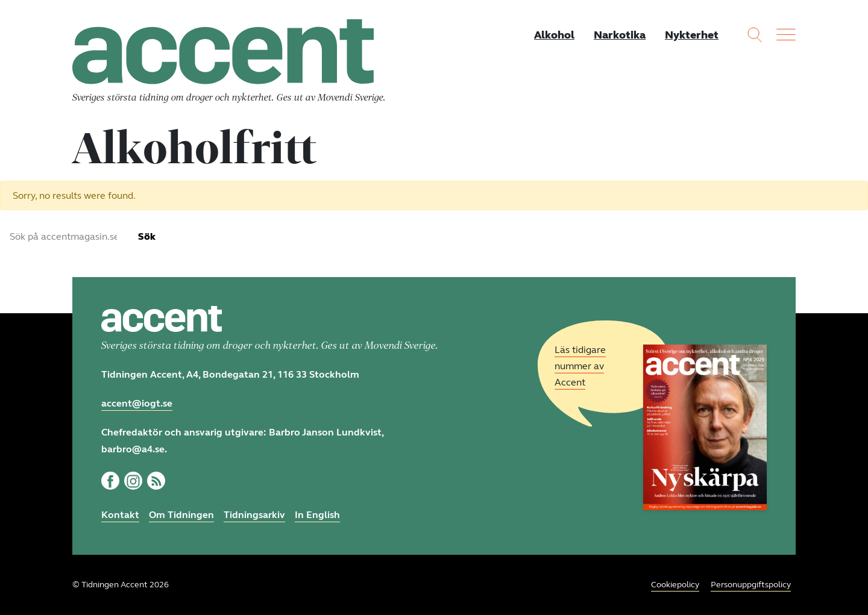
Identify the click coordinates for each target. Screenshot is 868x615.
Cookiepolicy (675, 585)
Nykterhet (692, 35)
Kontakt (120, 515)
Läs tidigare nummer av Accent (580, 366)
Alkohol (554, 35)
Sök (147, 236)
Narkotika (620, 35)
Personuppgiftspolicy (751, 585)
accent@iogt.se (137, 403)
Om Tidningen (181, 515)
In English (317, 515)
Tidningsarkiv (254, 515)
